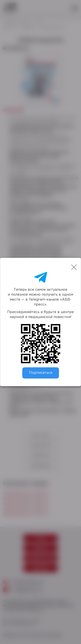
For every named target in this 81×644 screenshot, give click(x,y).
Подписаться (41, 373)
